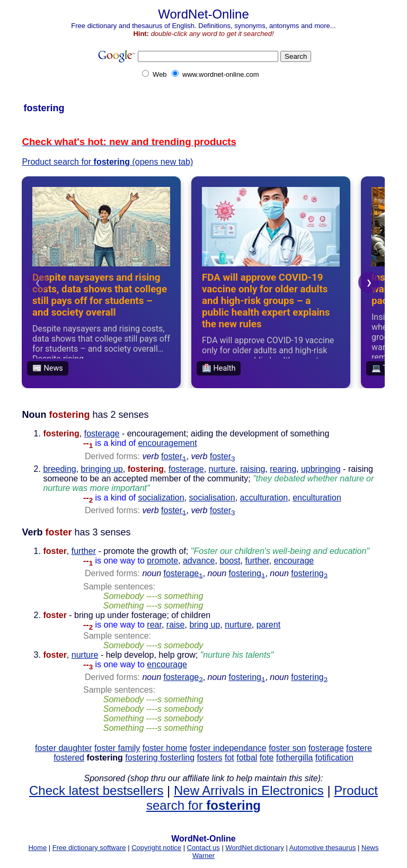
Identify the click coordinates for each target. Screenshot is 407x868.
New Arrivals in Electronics (249, 790)
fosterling (177, 758)
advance (199, 561)
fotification (334, 758)
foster (174, 456)
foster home (165, 748)
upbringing (321, 469)
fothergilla (294, 758)
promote (162, 561)
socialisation (212, 498)
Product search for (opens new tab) (107, 162)
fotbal (247, 758)
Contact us (203, 848)
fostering (247, 573)
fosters (210, 758)
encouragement (167, 443)
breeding (59, 469)
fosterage (102, 433)
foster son (287, 748)
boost (230, 561)
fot (229, 758)
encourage (294, 561)
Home (37, 848)
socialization (161, 498)
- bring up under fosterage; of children (127, 620)
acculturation (264, 498)
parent (268, 625)
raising (253, 469)
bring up (205, 625)
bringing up (102, 469)
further (84, 551)
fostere (359, 748)
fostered (69, 758)
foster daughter (64, 748)
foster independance (228, 748)
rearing (283, 469)
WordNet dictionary (254, 848)
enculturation (317, 498)
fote (267, 758)
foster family (117, 748)
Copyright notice (156, 848)
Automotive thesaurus (323, 848)
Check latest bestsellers (96, 790)
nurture (222, 469)
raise (176, 625)
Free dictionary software (89, 848)
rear (154, 625)
